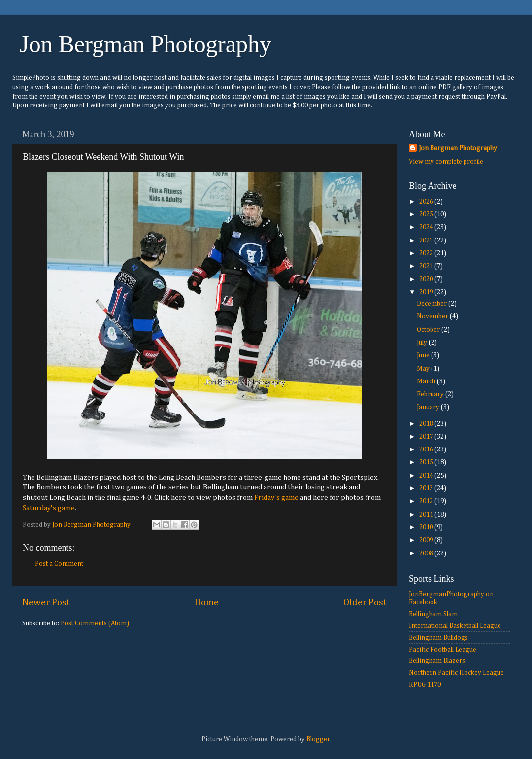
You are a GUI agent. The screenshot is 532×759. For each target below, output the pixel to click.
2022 (427, 253)
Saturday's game (49, 508)
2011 (427, 515)
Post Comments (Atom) (95, 623)
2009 (427, 540)
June (424, 355)
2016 (427, 449)
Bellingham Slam (433, 614)
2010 (427, 527)
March (427, 381)
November (433, 316)
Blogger (318, 739)
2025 (427, 214)
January (429, 407)
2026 (427, 202)
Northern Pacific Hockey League (456, 673)
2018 (427, 424)
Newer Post (46, 603)
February (431, 394)
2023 (427, 241)
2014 (427, 476)
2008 (427, 553)
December (432, 304)
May (424, 369)
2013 (427, 488)
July (423, 343)
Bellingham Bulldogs (438, 638)
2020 (427, 279)
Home (207, 603)
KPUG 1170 (425, 685)
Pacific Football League (443, 650)
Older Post (365, 603)
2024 (427, 227)
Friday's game (276, 498)
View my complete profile (446, 162)
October (429, 330)
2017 (427, 437)
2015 (427, 462)
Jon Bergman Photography (146, 44)
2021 (427, 266)
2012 (427, 501)
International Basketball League (455, 626)
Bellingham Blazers (437, 661)
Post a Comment (59, 564)
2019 (427, 292)
